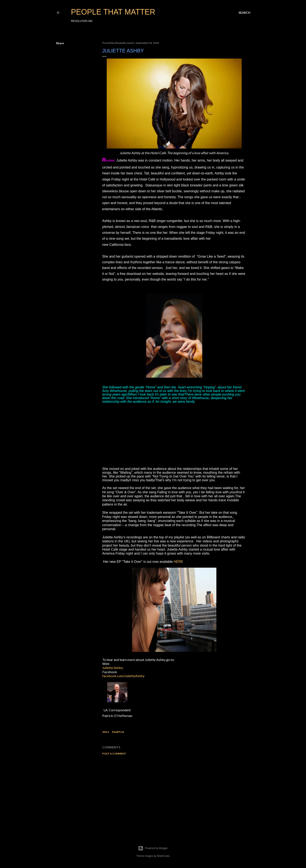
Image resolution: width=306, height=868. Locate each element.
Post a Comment (114, 754)
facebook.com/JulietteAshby (123, 676)
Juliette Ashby (113, 668)
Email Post (118, 732)
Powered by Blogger (153, 848)
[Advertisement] (174, 795)
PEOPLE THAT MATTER (113, 12)
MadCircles (163, 856)
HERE (178, 562)
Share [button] (60, 43)
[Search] (244, 13)
